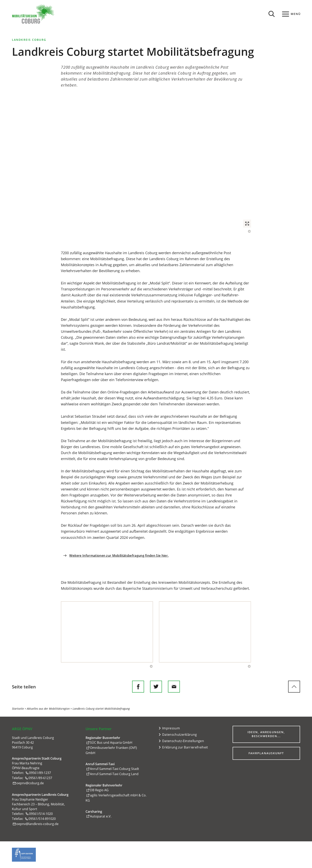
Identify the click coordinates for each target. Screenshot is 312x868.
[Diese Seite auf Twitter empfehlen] (156, 687)
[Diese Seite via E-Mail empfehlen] (174, 687)
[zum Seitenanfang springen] (294, 687)
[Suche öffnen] (272, 14)
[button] (156, 164)
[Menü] (291, 14)
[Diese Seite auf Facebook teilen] (138, 687)
